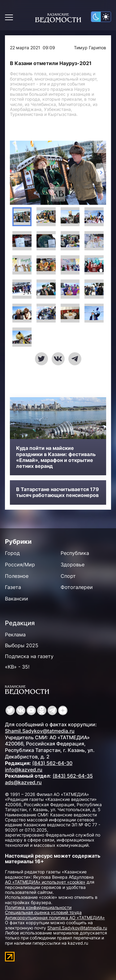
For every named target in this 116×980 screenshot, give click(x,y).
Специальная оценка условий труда (43, 912)
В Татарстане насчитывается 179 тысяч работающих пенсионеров (58, 492)
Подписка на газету (29, 656)
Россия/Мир (20, 565)
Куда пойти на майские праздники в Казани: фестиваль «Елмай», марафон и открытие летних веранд (56, 457)
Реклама (15, 635)
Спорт (68, 576)
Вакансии (17, 599)
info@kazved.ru (24, 770)
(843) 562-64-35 (73, 776)
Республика (75, 553)
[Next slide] (101, 173)
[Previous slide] (15, 173)
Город (12, 553)
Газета (13, 587)
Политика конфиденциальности (38, 907)
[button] (22, 217)
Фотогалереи (77, 587)
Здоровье (73, 565)
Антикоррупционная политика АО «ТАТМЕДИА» (55, 918)
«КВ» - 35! (17, 667)
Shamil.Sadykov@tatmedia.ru (40, 731)
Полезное (17, 576)
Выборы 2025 (22, 645)
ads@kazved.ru (23, 782)
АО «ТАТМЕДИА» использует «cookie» (45, 882)
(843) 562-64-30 (52, 763)
